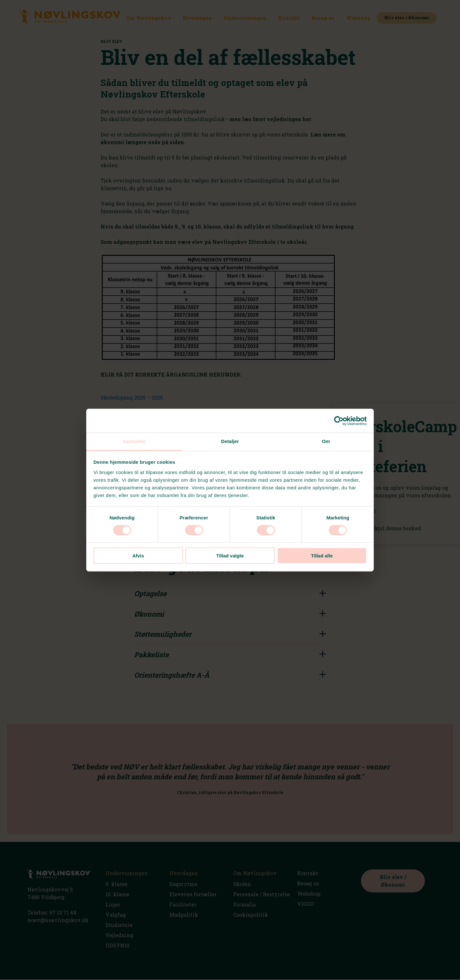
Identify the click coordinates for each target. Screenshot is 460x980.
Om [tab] (326, 441)
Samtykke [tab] (134, 441)
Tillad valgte (230, 556)
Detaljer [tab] (230, 441)
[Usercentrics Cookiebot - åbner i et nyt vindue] (339, 421)
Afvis (138, 556)
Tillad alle (322, 556)
